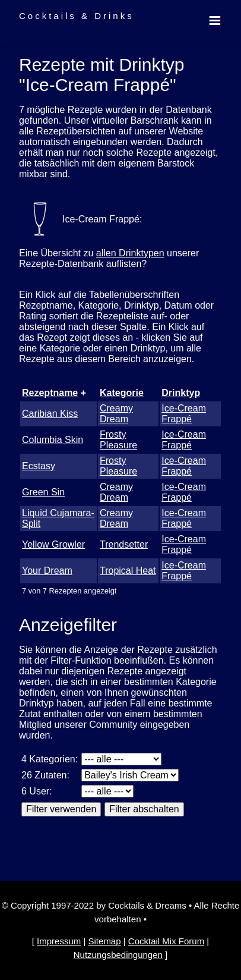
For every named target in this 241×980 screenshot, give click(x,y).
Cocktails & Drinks (77, 16)
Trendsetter (124, 544)
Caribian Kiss (50, 414)
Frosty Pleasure (118, 440)
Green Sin (43, 492)
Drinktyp (181, 393)
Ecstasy (39, 466)
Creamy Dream (116, 414)
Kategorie (122, 393)
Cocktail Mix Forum (166, 941)
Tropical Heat (128, 571)
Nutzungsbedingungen (118, 955)
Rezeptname (50, 393)
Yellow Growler (53, 544)
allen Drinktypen (130, 253)
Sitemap (105, 941)
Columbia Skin (53, 440)
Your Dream (47, 571)
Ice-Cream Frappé (184, 414)
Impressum (59, 941)
